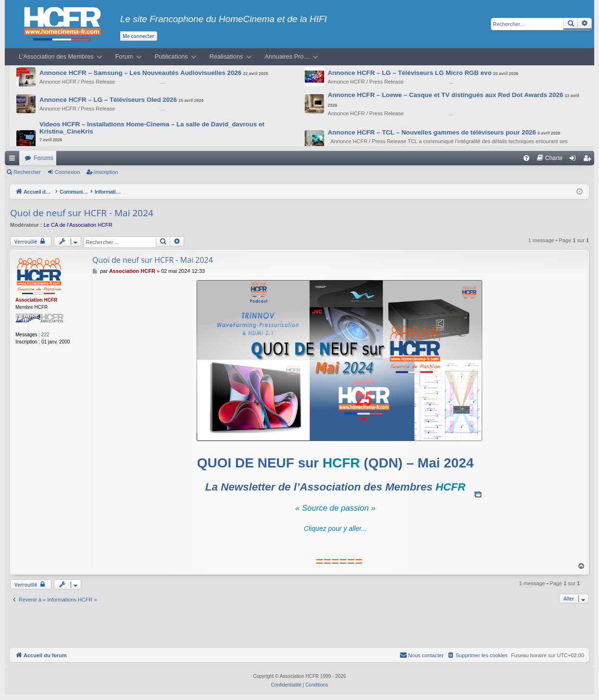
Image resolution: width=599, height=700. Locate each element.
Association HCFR (36, 300)
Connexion (68, 172)
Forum (124, 56)
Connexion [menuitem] (575, 160)
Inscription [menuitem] (589, 160)
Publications (171, 56)
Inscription (106, 172)
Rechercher (27, 172)
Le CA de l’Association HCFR (78, 225)
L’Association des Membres (56, 56)
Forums (44, 158)
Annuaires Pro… (287, 56)
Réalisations (226, 56)
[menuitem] (526, 158)
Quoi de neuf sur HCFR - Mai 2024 (82, 213)
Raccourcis (14, 160)
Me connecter (138, 36)
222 (45, 335)
